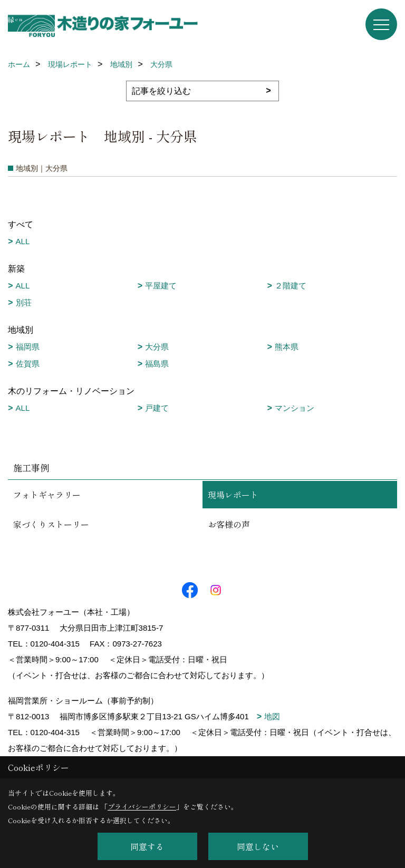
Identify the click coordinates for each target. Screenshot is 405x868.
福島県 (157, 364)
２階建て (291, 286)
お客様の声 (229, 524)
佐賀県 (28, 364)
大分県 (157, 347)
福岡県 (28, 347)
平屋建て (161, 286)
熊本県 (287, 347)
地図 (272, 716)
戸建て (157, 408)
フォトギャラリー (47, 495)
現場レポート (233, 495)
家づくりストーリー (51, 524)
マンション (295, 408)
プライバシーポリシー (142, 807)
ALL (23, 241)
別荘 (24, 302)
